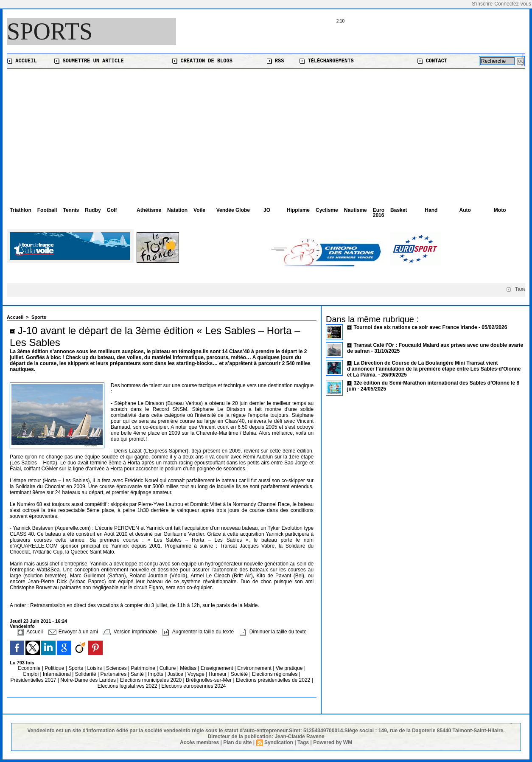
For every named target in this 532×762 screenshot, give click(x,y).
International (57, 674)
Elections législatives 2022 (127, 686)
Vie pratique (290, 668)
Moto (500, 210)
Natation (177, 210)
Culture (168, 668)
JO (267, 210)
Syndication (279, 742)
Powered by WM (333, 742)
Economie (30, 668)
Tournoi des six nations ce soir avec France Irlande (416, 327)
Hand (431, 210)
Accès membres (199, 742)
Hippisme (298, 210)
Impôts (156, 674)
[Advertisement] (266, 132)
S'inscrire (482, 4)
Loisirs (95, 668)
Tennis (71, 210)
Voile (199, 210)
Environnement (254, 668)
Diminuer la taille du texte (273, 632)
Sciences (117, 668)
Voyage (196, 674)
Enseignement (218, 668)
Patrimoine (144, 668)
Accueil (22, 61)
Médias (189, 668)
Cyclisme (327, 210)
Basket (399, 210)
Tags (303, 742)
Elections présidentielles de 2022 (273, 680)
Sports (50, 31)
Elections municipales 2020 (151, 680)
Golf (112, 210)
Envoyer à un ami (73, 632)
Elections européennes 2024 (193, 686)
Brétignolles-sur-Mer (209, 680)
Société (239, 674)
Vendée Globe (233, 210)
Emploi (31, 674)
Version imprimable (130, 632)
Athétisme (149, 210)
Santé (138, 674)
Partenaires (114, 674)
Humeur (218, 674)
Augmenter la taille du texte (198, 632)
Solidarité (86, 674)
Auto (465, 210)
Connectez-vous (513, 4)
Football (47, 210)
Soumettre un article (89, 61)
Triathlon (21, 210)
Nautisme (356, 210)
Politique (55, 668)
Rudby (93, 210)
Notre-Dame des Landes (89, 680)
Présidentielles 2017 (34, 680)
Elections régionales (276, 674)
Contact (432, 61)
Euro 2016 (379, 213)
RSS (276, 61)
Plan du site (237, 742)
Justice (176, 674)
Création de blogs (202, 61)
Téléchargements (326, 61)
